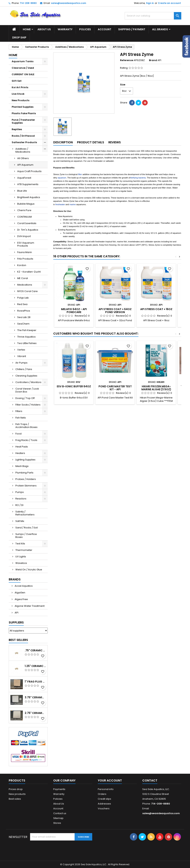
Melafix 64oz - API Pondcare (74, 311)
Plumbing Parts (24, 473)
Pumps (20, 492)
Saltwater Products (24, 142)
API (16, 613)
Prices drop (16, 789)
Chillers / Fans (24, 369)
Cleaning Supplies (26, 376)
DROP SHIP (19, 38)
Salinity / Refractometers (25, 513)
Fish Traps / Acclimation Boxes (26, 426)
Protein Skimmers (26, 486)
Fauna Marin (25, 252)
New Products (21, 100)
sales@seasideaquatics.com (69, 3)
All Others (23, 158)
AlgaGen (20, 593)
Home (27, 29)
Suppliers (16, 622)
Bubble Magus (26, 204)
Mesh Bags (22, 466)
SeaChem (23, 324)
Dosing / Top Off (25, 398)
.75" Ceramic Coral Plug (35, 650)
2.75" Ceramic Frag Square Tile (35, 713)
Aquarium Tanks (23, 61)
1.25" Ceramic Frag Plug (35, 666)
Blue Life (22, 191)
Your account (110, 780)
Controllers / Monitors (28, 382)
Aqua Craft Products (29, 171)
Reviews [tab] (115, 142)
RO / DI (19, 505)
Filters (19, 411)
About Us (44, 29)
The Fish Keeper (27, 330)
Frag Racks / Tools (26, 440)
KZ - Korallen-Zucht (29, 272)
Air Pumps (21, 363)
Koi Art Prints (20, 87)
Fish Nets (21, 418)
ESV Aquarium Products (26, 244)
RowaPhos (24, 311)
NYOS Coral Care (27, 291)
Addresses (104, 804)
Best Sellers (18, 640)
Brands (15, 579)
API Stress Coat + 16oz (156, 309)
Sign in (150, 3)
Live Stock (18, 94)
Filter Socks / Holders (28, 405)
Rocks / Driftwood (23, 136)
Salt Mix (20, 521)
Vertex (21, 350)
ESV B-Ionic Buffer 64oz (74, 386)
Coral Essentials (27, 223)
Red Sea (22, 304)
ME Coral (23, 278)
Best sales (15, 799)
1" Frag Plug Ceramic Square (35, 682)
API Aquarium (25, 165)
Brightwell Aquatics (29, 197)
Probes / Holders (26, 479)
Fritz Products (25, 259)
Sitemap (58, 818)
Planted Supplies (23, 107)
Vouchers (104, 808)
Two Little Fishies (27, 343)
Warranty (65, 29)
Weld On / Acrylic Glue (29, 570)
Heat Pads (22, 447)
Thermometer (24, 550)
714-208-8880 (28, 3)
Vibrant (22, 356)
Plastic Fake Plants (24, 113)
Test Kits (20, 544)
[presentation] (58, 850)
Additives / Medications (23, 150)
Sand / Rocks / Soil (27, 528)
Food (18, 434)
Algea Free (21, 599)
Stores (57, 823)
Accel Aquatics (23, 586)
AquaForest (24, 178)
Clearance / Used (23, 68)
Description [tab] (63, 142)
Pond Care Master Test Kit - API (115, 388)
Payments (59, 789)
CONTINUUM (24, 217)
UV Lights (21, 557)
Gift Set (17, 81)
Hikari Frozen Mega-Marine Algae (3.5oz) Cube (156, 389)
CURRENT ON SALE (23, 74)
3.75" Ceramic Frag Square (35, 697)
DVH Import (24, 236)
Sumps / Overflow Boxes (26, 536)
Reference (127, 60)
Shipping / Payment (132, 29)
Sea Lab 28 (24, 317)
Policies (85, 29)
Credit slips (104, 799)
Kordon (22, 265)
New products (17, 794)
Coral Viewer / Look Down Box (27, 390)
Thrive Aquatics (26, 337)
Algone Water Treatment (29, 606)
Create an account (169, 3)
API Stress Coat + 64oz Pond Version (115, 311)
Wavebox (21, 563)
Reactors (21, 499)
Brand (153, 60)
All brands (160, 29)
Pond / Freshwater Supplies (23, 121)
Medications (25, 285)
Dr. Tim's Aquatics (28, 230)
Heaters (20, 453)
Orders (102, 794)
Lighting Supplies (25, 460)
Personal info (106, 789)
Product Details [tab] (91, 142)
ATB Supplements (28, 184)
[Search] (153, 16)
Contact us (60, 813)
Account (105, 29)
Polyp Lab (23, 298)
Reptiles (17, 129)
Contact (150, 780)
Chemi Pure (24, 210)
